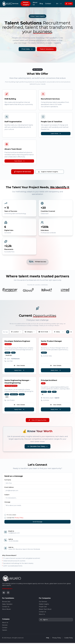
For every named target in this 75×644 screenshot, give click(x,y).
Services (15, 4)
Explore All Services (22, 172)
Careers (5, 631)
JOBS (69, 4)
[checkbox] (5, 516)
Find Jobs (27, 49)
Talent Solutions (47, 49)
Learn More (56, 134)
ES (61, 4)
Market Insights (25, 4)
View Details (19, 367)
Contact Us (6, 608)
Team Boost (19, 161)
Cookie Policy (69, 639)
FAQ (48, 639)
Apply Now (19, 371)
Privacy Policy (19, 519)
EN (57, 4)
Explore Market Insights (49, 172)
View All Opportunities (38, 421)
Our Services (43, 603)
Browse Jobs (6, 603)
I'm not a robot (11, 516)
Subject (7, 496)
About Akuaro (6, 610)
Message (7, 503)
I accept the (15, 519)
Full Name (8, 481)
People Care (43, 608)
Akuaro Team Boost (45, 610)
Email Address (9, 488)
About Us (35, 4)
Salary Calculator (7, 605)
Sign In (44, 621)
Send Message (37, 523)
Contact (48, 4)
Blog (41, 4)
